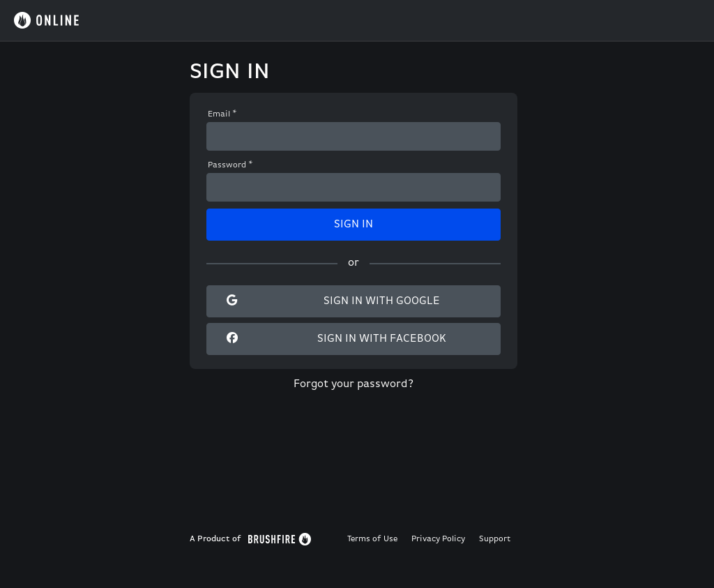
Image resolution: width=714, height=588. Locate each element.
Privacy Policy (438, 539)
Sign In (354, 225)
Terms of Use (372, 539)
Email (222, 114)
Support (495, 539)
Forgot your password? (354, 384)
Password (230, 165)
